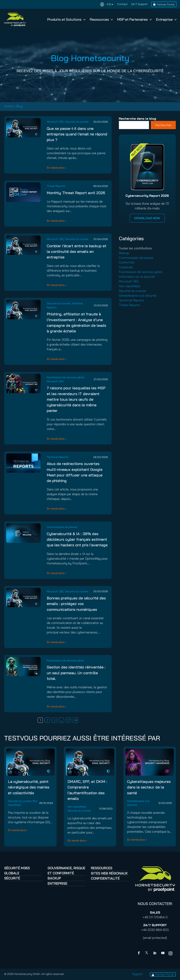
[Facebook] (140, 953)
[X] (147, 953)
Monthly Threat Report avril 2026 (76, 193)
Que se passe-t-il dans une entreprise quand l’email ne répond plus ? (77, 134)
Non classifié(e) (129, 286)
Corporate (126, 267)
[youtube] (163, 953)
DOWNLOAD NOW (147, 218)
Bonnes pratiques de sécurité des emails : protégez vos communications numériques (76, 604)
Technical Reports (58, 457)
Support (137, 974)
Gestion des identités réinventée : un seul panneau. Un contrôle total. (76, 673)
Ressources (101, 19)
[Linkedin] (155, 953)
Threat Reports (56, 186)
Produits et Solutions (66, 19)
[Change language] (107, 4)
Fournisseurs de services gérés (65, 377)
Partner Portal (166, 4)
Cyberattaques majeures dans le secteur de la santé (149, 787)
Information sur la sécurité (137, 277)
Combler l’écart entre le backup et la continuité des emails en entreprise (77, 251)
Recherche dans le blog (137, 119)
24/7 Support (139, 4)
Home (8, 106)
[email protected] (155, 938)
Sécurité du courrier (77, 122)
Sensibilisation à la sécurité (138, 296)
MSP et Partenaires (134, 19)
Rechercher (163, 125)
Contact (122, 4)
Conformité (127, 262)
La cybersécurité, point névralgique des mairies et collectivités (29, 787)
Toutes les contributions (135, 248)
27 (68, 720)
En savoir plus (56, 168)
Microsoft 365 (55, 122)
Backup (124, 253)
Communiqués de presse (62, 527)
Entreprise (166, 19)
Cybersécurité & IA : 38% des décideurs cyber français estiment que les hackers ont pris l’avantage (77, 539)
